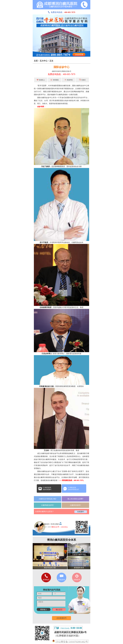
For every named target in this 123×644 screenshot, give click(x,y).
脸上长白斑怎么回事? (75, 499)
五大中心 (44, 61)
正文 (51, 61)
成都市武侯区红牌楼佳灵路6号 (61, 71)
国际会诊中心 (61, 67)
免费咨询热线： (61, 12)
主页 (36, 61)
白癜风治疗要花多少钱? (48, 499)
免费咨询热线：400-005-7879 (61, 74)
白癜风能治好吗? (48, 505)
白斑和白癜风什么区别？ (45, 512)
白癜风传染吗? (75, 505)
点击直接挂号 (61, 618)
